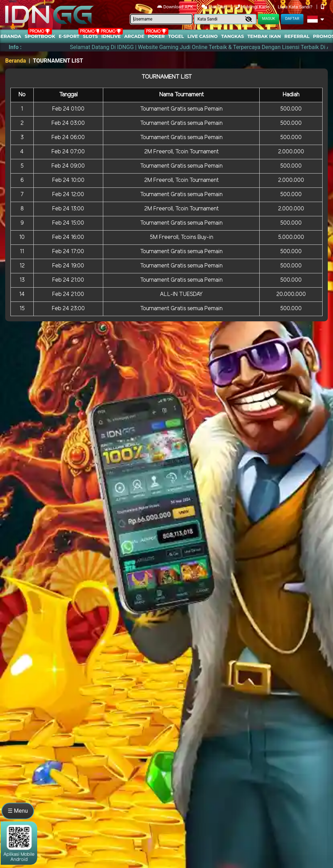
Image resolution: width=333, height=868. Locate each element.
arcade (134, 36)
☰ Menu (18, 811)
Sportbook (40, 36)
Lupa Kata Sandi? (296, 7)
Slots (90, 36)
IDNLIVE (111, 36)
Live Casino (202, 36)
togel (176, 36)
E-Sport (69, 36)
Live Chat (215, 7)
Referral (297, 36)
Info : (15, 47)
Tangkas (233, 36)
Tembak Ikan (264, 36)
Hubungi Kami (253, 7)
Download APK (176, 7)
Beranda (16, 61)
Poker (156, 36)
